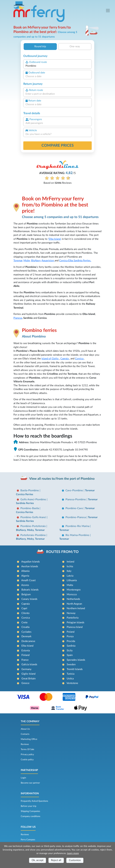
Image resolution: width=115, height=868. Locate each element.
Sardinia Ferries (25, 503)
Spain (70, 655)
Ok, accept (38, 860)
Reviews (25, 744)
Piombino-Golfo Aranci (34, 517)
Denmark (26, 636)
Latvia (70, 576)
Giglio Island (28, 674)
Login (23, 778)
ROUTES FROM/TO (62, 552)
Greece (25, 683)
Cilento (26, 613)
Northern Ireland (76, 608)
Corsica (64, 261)
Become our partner (30, 783)
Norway (71, 613)
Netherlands (73, 599)
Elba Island (27, 646)
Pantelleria (73, 618)
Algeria (25, 576)
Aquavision (48, 261)
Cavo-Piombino (75, 491)
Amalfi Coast (28, 580)
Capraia (65, 359)
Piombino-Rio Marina (78, 526)
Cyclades (26, 632)
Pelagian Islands (76, 623)
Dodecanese (28, 641)
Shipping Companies (30, 811)
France (25, 660)
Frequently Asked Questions (34, 801)
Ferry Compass (28, 840)
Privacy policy (27, 754)
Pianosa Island (75, 627)
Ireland (70, 562)
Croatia (25, 627)
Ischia (70, 566)
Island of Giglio (50, 359)
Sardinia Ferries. (82, 261)
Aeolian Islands (30, 566)
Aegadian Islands (31, 562)
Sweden (71, 665)
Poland (71, 632)
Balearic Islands (30, 590)
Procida (71, 641)
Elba (71, 261)
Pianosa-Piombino (76, 500)
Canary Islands (29, 599)
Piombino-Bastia (30, 508)
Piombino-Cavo (75, 508)
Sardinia (71, 646)
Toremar (90, 491)
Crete (24, 623)
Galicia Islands (29, 665)
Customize (75, 860)
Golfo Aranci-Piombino (34, 500)
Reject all (56, 860)
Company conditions (31, 816)
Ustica (70, 679)
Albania (25, 571)
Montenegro (74, 590)
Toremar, (18, 261)
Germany (26, 669)
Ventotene (72, 683)
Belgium (26, 594)
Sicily (70, 651)
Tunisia (71, 674)
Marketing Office (29, 739)
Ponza (70, 636)
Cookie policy (27, 760)
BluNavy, (36, 261)
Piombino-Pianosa (76, 517)
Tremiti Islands (75, 669)
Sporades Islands (76, 660)
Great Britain (28, 679)
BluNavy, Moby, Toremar (30, 530)
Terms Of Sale (27, 749)
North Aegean (74, 604)
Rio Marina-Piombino (78, 535)
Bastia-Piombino (30, 491)
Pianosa (18, 318)
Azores (25, 585)
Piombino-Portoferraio (33, 526)
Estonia (26, 651)
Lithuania (72, 580)
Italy (69, 571)
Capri (24, 608)
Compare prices (58, 145)
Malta (70, 585)
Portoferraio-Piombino (33, 535)
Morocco (72, 594)
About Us (25, 729)
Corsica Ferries (25, 494)
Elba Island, (55, 239)
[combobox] (57, 66)
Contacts (25, 734)
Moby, (27, 261)
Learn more (73, 853)
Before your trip (28, 806)
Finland (25, 655)
